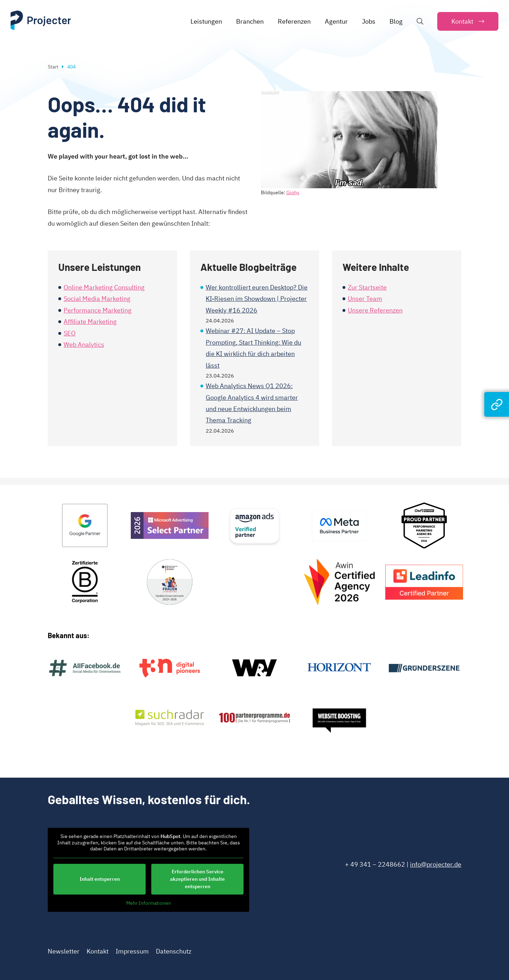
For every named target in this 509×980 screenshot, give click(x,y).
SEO (70, 333)
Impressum (132, 951)
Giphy (293, 192)
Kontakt (98, 951)
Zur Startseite (367, 287)
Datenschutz (174, 951)
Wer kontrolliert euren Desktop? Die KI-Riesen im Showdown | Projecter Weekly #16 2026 (257, 299)
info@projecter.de (436, 864)
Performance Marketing (98, 310)
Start (53, 67)
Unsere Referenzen (375, 310)
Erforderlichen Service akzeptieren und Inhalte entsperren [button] (197, 879)
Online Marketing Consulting (104, 287)
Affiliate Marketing (90, 322)
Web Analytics (84, 345)
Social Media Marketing (97, 299)
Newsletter (64, 951)
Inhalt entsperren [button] (100, 879)
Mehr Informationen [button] (149, 903)
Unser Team (365, 299)
